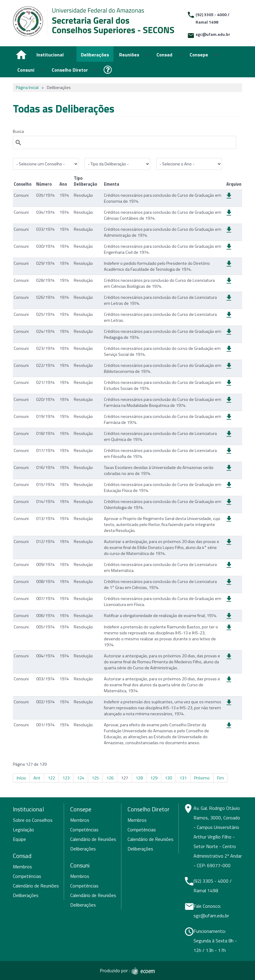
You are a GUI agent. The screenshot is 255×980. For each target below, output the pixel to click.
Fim (221, 778)
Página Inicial (27, 87)
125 (95, 778)
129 (154, 778)
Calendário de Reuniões (36, 886)
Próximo (202, 778)
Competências (27, 876)
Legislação (23, 830)
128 (139, 778)
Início (21, 778)
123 (66, 778)
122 (51, 778)
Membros (22, 867)
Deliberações (26, 895)
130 (168, 778)
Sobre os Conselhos (33, 820)
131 (183, 778)
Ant (37, 778)
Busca (18, 131)
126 (110, 778)
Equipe (19, 839)
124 (81, 778)
